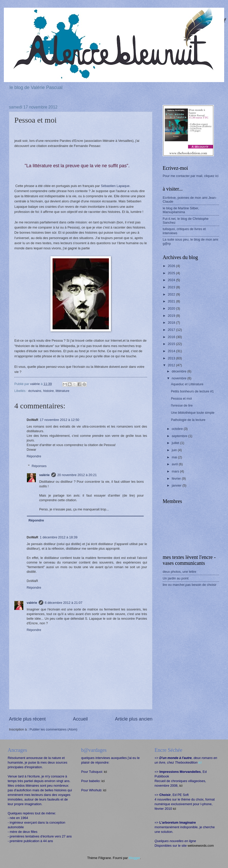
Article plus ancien (134, 719)
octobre (178, 429)
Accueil (80, 719)
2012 (172, 365)
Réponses (39, 466)
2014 (172, 351)
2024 (172, 280)
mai (175, 457)
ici (105, 772)
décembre (179, 371)
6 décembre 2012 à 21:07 (64, 603)
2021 (172, 301)
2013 (172, 358)
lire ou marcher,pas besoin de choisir (190, 585)
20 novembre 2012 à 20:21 (77, 475)
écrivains (35, 391)
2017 (172, 330)
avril (175, 464)
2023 (172, 287)
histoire (48, 391)
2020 (172, 308)
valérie (44, 475)
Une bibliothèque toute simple (193, 413)
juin (175, 450)
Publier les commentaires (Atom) (53, 729)
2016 (172, 337)
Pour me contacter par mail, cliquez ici (191, 176)
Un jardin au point (176, 578)
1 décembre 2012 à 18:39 (59, 537)
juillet (176, 443)
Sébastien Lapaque (115, 186)
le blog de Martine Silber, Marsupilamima (181, 210)
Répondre (34, 456)
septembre (180, 436)
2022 (172, 294)
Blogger (134, 858)
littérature (63, 391)
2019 (172, 316)
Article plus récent (27, 719)
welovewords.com (201, 846)
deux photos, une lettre (179, 572)
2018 (172, 323)
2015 (172, 344)
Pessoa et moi (181, 398)
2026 (172, 266)
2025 (172, 273)
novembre (179, 378)
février (177, 479)
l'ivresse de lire (182, 405)
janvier (177, 485)
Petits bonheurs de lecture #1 (192, 391)
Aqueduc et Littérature (187, 384)
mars (176, 471)
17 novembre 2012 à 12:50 (59, 420)
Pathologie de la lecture (188, 420)
